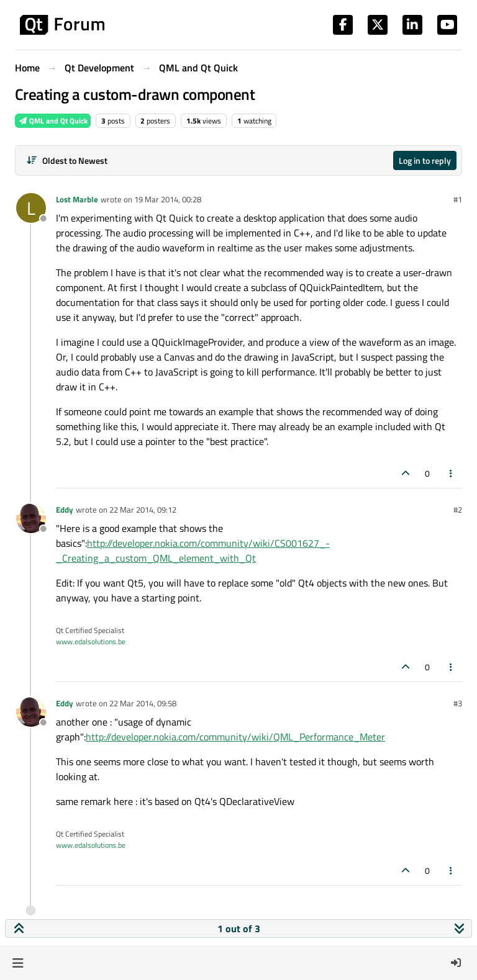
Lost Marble (77, 199)
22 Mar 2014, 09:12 (143, 510)
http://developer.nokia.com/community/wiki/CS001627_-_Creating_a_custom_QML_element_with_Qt (193, 551)
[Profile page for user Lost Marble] (31, 208)
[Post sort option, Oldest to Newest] (67, 160)
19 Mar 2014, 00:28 (168, 199)
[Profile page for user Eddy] (31, 518)
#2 (458, 510)
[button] (18, 963)
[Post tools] (452, 473)
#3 (458, 703)
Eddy (65, 510)
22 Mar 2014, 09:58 (143, 703)
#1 (458, 199)
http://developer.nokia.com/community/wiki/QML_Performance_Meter (235, 737)
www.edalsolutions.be (91, 641)
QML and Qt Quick (53, 121)
